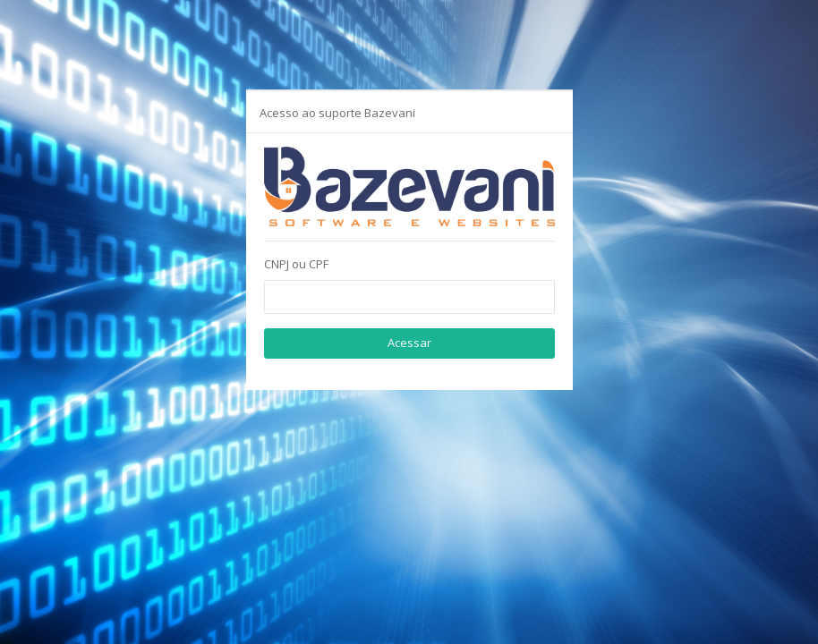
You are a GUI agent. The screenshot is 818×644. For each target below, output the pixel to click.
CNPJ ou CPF (296, 264)
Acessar (409, 343)
